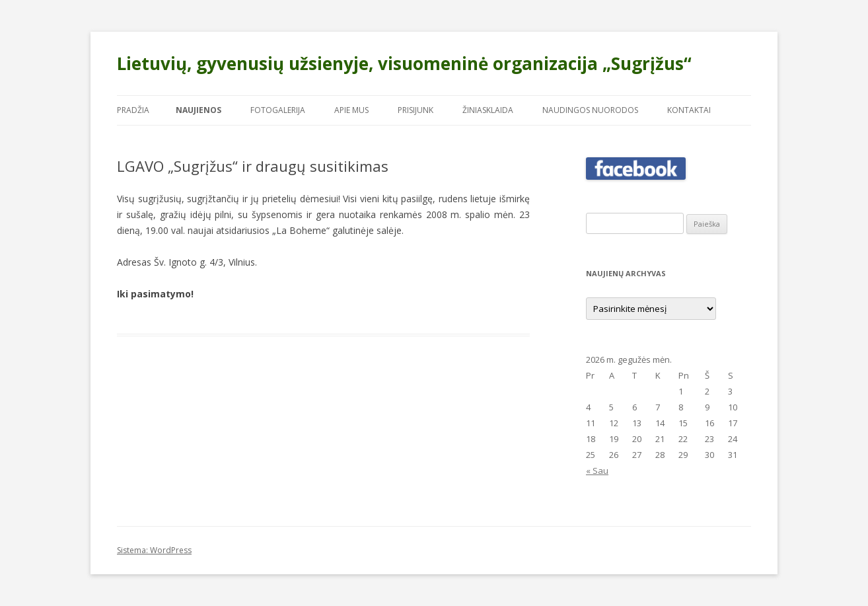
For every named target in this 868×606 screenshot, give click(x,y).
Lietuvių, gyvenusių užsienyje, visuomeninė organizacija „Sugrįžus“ (404, 63)
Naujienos (199, 110)
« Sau (597, 471)
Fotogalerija (278, 110)
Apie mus (351, 110)
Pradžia (133, 110)
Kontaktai (689, 110)
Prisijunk (416, 110)
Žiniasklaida (488, 110)
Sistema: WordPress (154, 550)
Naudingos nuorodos (590, 110)
